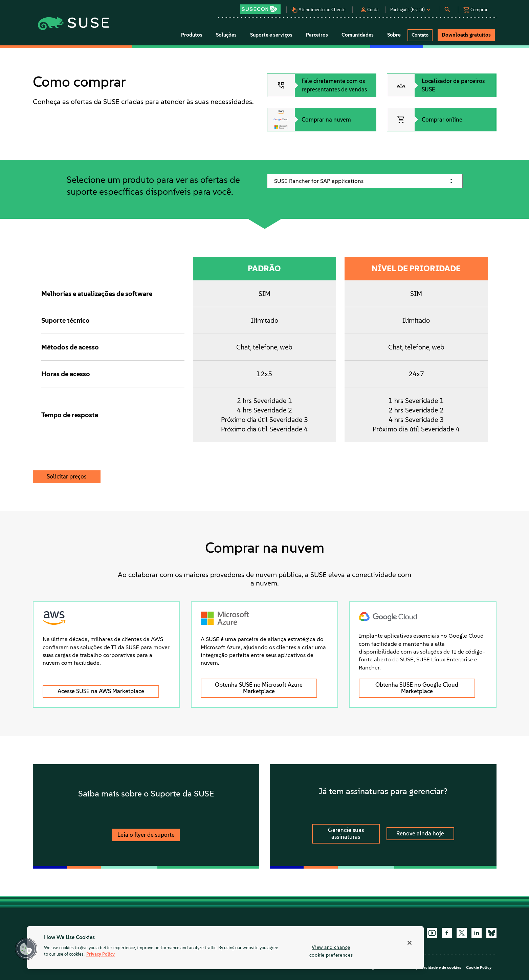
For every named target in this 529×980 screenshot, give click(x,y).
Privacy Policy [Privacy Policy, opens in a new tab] (101, 954)
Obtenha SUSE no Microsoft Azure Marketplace (259, 688)
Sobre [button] (394, 35)
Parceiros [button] (317, 35)
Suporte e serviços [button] (271, 35)
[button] (262, 7)
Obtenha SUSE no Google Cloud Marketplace (417, 688)
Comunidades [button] (358, 35)
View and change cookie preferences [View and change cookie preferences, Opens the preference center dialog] (331, 951)
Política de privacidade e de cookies (428, 967)
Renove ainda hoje (420, 833)
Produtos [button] (192, 35)
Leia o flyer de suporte (146, 835)
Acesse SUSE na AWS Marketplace (101, 691)
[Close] (410, 943)
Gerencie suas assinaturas (346, 833)
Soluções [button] (226, 35)
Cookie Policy (479, 967)
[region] (225, 948)
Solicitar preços (67, 476)
